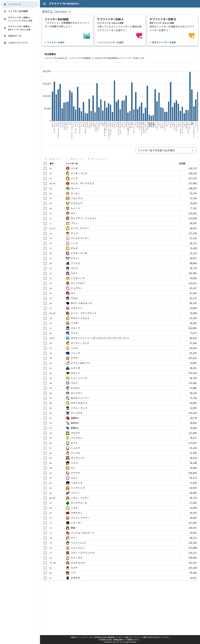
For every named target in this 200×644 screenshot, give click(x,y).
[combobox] (166, 150)
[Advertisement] (120, 606)
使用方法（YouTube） (55, 11)
